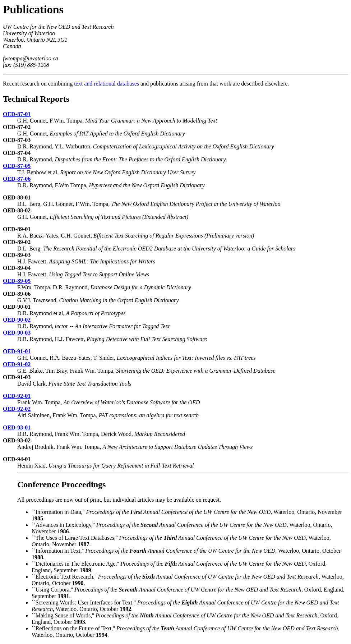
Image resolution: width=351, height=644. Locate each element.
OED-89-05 (17, 281)
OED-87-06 (17, 179)
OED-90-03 (17, 333)
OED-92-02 (17, 409)
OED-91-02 (17, 364)
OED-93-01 (17, 427)
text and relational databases (107, 84)
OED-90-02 (17, 320)
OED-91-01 (17, 351)
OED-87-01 (17, 114)
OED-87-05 (17, 166)
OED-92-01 (17, 396)
